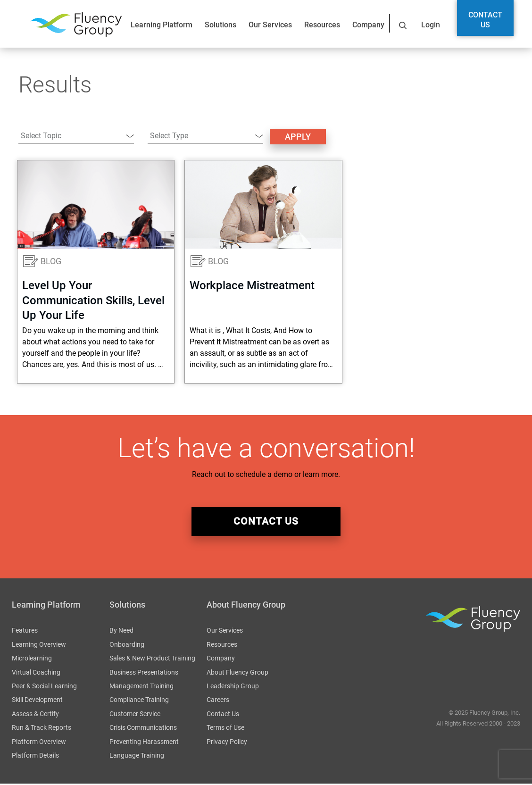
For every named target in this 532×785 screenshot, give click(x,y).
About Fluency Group (237, 673)
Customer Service (135, 715)
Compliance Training (139, 701)
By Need (121, 632)
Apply (298, 137)
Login (431, 25)
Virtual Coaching (36, 673)
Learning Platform (162, 25)
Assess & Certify (35, 715)
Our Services (270, 25)
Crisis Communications (143, 729)
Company (368, 25)
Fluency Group (76, 25)
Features (25, 632)
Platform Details (35, 757)
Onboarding (127, 645)
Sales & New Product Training (152, 660)
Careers (218, 701)
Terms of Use (225, 729)
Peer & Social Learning (44, 687)
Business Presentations (144, 673)
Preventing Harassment (144, 743)
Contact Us (485, 20)
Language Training (137, 757)
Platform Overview (39, 743)
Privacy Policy (227, 743)
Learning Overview (39, 645)
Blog (51, 261)
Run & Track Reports (42, 729)
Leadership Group (233, 687)
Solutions (220, 25)
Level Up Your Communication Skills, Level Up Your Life (93, 301)
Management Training (141, 687)
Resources (322, 25)
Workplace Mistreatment (252, 285)
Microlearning (32, 660)
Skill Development (37, 701)
